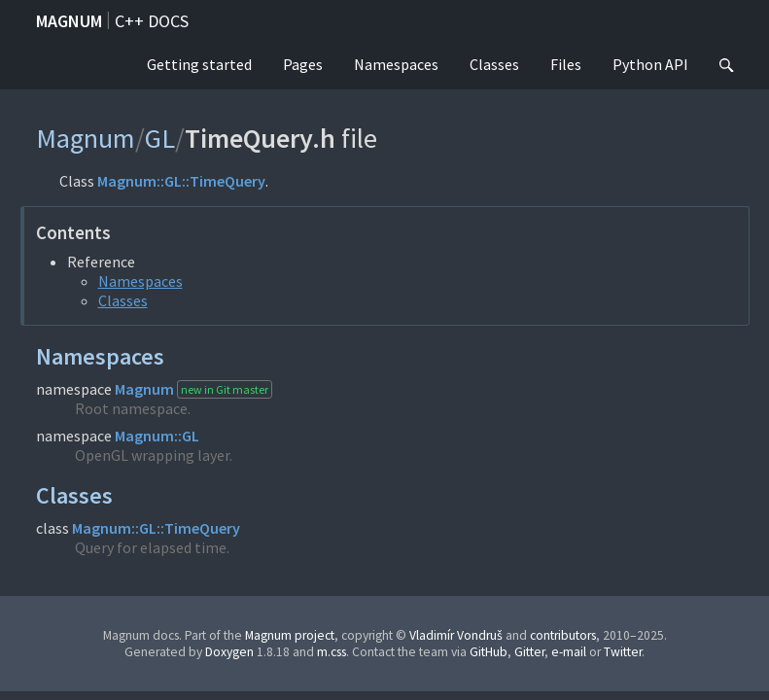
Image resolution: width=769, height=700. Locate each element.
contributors (563, 635)
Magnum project (290, 635)
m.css (332, 652)
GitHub (489, 652)
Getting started (199, 64)
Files (566, 64)
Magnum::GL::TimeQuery (181, 181)
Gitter (529, 652)
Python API (650, 64)
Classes (494, 64)
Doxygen (229, 652)
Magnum (69, 21)
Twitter (623, 652)
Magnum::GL (157, 436)
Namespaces (396, 64)
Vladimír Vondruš (456, 635)
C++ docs (152, 21)
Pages (303, 64)
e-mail (569, 652)
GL (160, 138)
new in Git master (225, 389)
